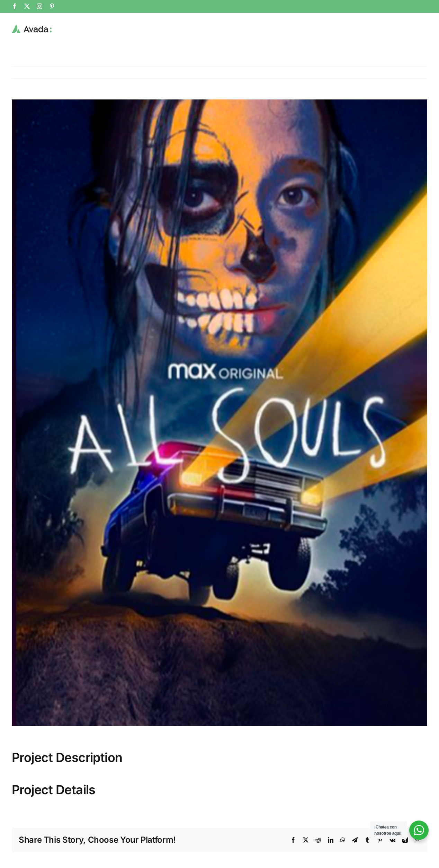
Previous (417, 73)
